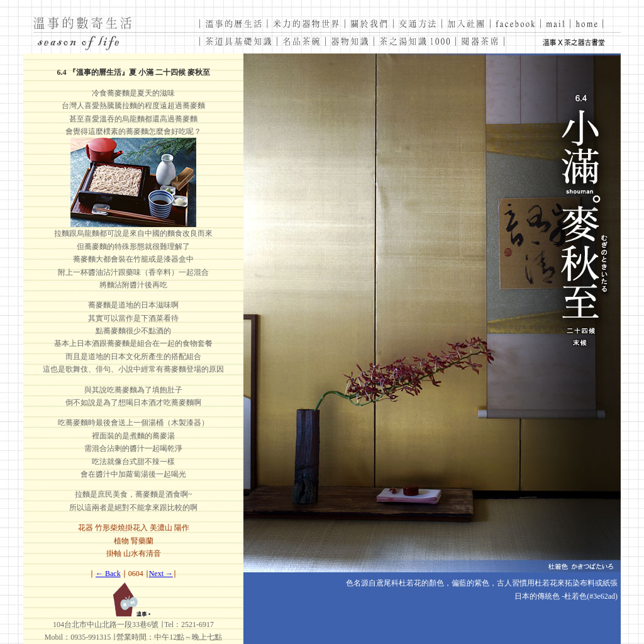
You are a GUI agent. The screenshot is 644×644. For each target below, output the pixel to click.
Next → (161, 574)
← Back (108, 574)
